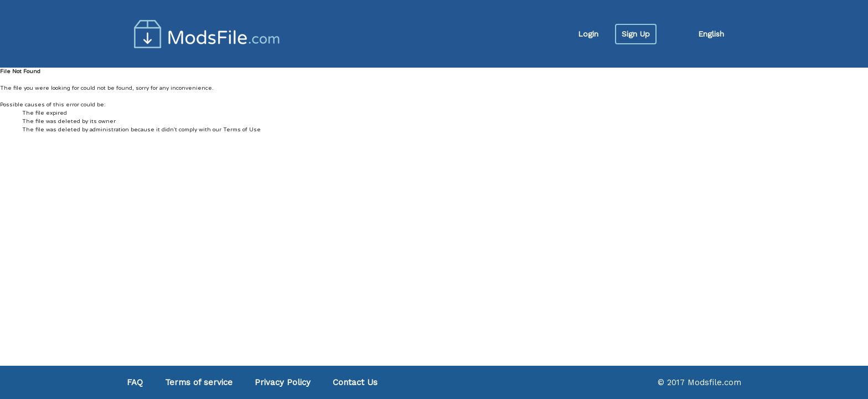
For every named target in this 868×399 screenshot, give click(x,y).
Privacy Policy (283, 382)
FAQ (135, 382)
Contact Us (355, 382)
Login (588, 34)
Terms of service (199, 382)
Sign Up (636, 34)
